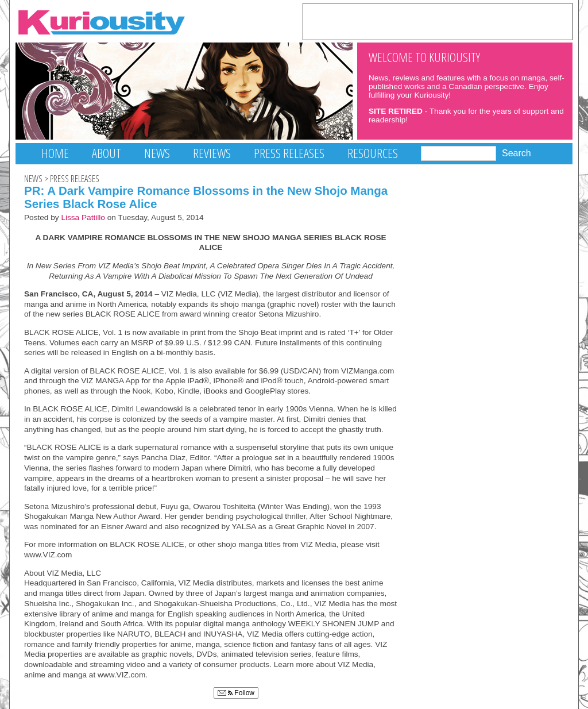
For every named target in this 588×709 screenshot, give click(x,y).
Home (55, 153)
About (107, 153)
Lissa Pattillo (83, 217)
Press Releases (289, 153)
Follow (236, 693)
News (157, 153)
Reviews (212, 153)
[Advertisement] (438, 21)
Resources (373, 153)
